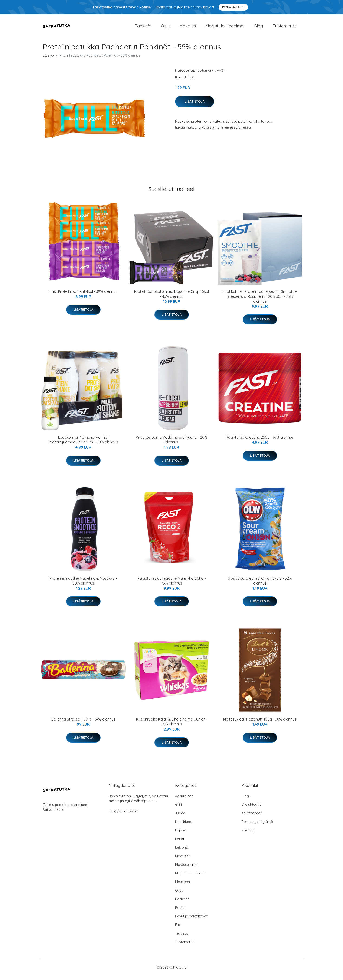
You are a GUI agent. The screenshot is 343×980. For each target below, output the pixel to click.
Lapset (181, 835)
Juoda (180, 818)
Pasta (180, 912)
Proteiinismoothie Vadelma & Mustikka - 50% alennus (83, 585)
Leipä (180, 843)
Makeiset (188, 28)
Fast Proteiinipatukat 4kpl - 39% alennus (83, 296)
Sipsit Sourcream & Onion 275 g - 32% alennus (260, 585)
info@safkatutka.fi (124, 816)
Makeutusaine (186, 869)
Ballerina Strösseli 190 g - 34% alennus (83, 724)
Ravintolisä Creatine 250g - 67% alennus (260, 442)
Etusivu (48, 60)
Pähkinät (143, 28)
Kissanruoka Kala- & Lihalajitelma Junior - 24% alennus (172, 726)
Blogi (259, 28)
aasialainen (184, 800)
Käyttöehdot (252, 818)
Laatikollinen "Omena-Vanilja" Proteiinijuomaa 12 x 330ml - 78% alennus (83, 444)
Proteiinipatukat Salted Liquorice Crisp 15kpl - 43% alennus (171, 299)
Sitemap (248, 835)
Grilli (178, 809)
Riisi (178, 929)
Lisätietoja (195, 106)
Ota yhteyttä (251, 809)
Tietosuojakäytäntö (257, 826)
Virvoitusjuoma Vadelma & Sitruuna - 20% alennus (171, 444)
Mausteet (183, 886)
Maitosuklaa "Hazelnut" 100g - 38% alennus (260, 724)
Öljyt (165, 28)
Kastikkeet (184, 826)
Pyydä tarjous (233, 7)
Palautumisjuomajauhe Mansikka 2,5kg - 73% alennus (172, 585)
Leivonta (182, 852)
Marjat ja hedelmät (225, 28)
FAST (221, 75)
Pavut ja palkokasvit (191, 921)
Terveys (182, 938)
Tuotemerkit (284, 28)
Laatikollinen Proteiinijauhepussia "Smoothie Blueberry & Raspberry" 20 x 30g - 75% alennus (260, 301)
